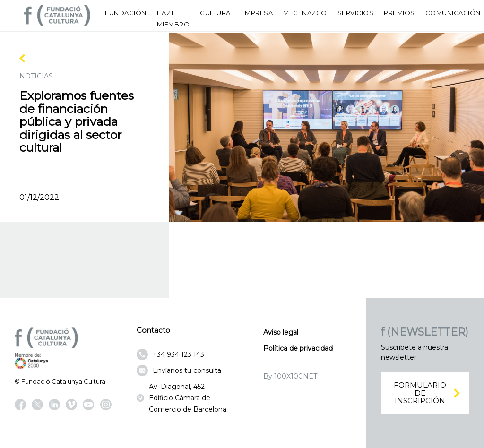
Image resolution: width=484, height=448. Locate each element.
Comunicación (453, 13)
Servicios (356, 13)
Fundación (126, 13)
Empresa (257, 13)
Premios (399, 13)
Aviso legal (281, 332)
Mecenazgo (305, 13)
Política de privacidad (298, 348)
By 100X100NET (290, 376)
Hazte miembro (173, 18)
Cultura (215, 13)
